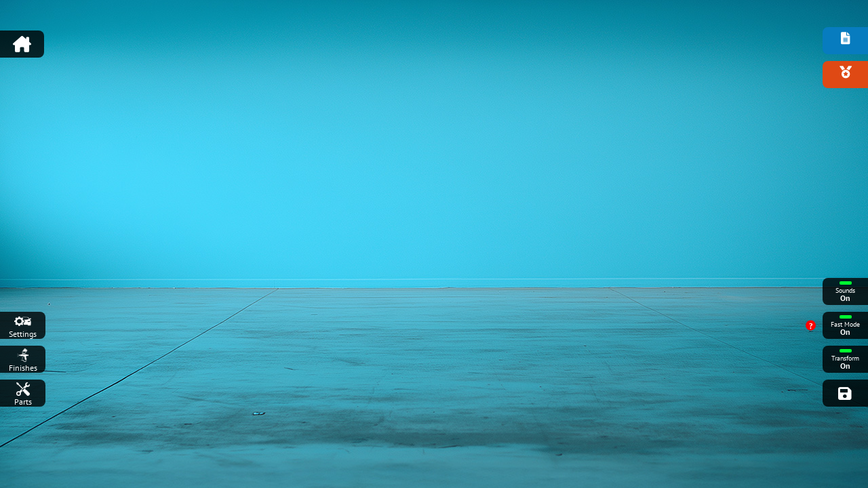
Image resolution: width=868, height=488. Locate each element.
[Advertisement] (434, 37)
